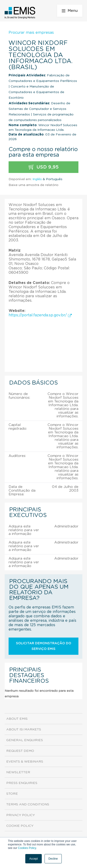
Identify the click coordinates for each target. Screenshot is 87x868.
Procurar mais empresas (31, 33)
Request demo (20, 751)
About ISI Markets (24, 730)
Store (12, 794)
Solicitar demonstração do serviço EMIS (44, 646)
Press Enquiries (22, 783)
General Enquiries (25, 740)
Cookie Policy (20, 826)
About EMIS (17, 719)
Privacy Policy (21, 815)
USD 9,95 (44, 167)
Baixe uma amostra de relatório (34, 185)
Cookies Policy (27, 848)
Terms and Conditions (28, 804)
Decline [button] (53, 859)
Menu (70, 11)
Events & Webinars (25, 762)
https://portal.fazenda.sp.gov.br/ (40, 315)
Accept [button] (34, 859)
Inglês (37, 179)
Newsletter (18, 772)
